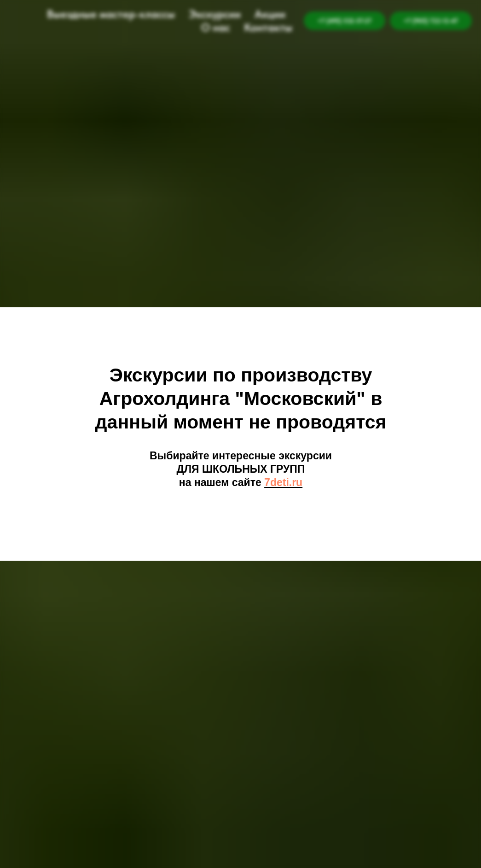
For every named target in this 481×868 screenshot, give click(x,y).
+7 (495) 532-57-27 (345, 21)
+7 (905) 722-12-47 (431, 21)
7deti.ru (283, 482)
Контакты (268, 27)
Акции (270, 14)
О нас (216, 27)
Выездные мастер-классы (111, 14)
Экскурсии (215, 14)
